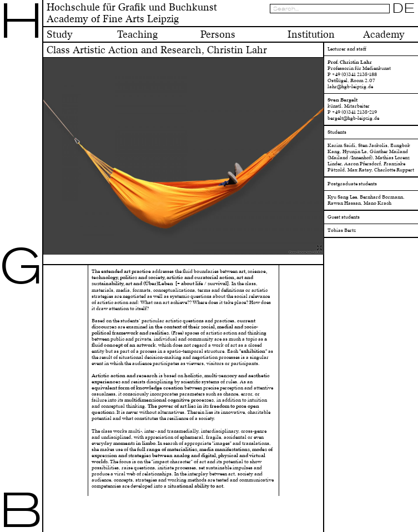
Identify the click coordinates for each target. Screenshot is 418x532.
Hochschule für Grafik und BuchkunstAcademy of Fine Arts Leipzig (132, 13)
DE (404, 8)
